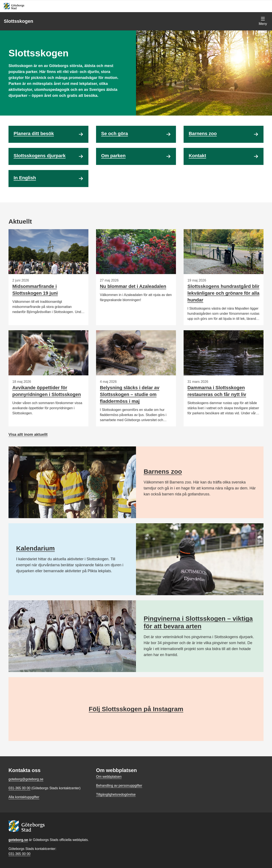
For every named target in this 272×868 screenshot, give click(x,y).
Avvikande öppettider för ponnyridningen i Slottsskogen (47, 391)
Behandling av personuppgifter (119, 786)
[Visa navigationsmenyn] (263, 21)
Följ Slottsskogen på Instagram (136, 709)
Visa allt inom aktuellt (28, 435)
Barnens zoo (163, 471)
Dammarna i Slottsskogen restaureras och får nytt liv (217, 391)
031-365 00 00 (19, 854)
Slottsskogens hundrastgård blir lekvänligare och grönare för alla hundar (223, 293)
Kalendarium (35, 548)
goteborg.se (18, 840)
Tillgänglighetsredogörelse (116, 794)
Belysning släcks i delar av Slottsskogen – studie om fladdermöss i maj (130, 394)
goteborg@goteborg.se (26, 779)
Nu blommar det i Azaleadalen (133, 286)
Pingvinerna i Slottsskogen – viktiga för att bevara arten (198, 622)
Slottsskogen (18, 21)
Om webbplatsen (109, 777)
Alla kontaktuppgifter (24, 797)
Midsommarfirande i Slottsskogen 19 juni (35, 290)
